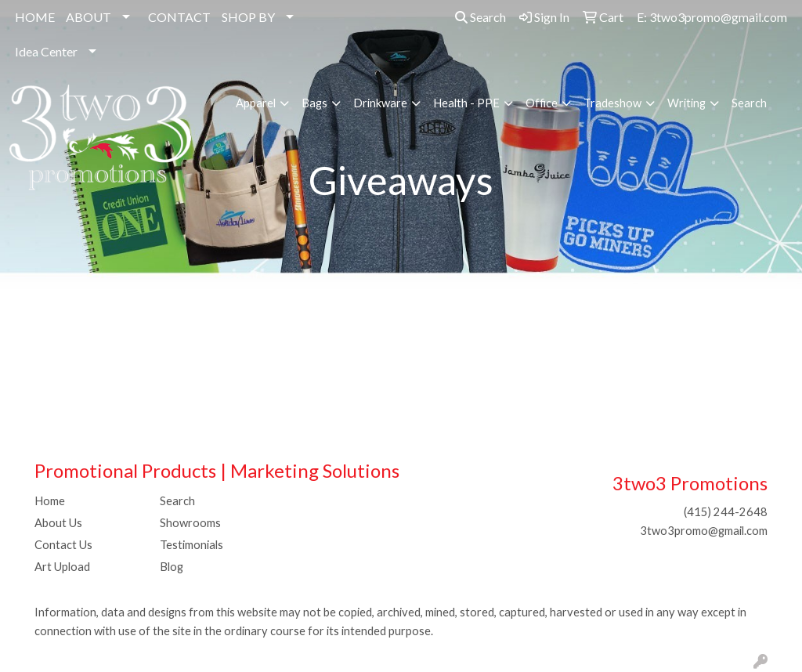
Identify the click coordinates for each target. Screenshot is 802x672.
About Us (58, 523)
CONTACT (179, 17)
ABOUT (89, 17)
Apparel (256, 103)
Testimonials (191, 545)
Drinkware (380, 103)
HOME (35, 17)
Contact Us (63, 545)
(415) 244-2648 (726, 512)
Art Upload (62, 567)
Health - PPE (466, 103)
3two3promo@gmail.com (704, 531)
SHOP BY (248, 17)
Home (50, 501)
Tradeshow (612, 103)
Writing (686, 103)
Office (542, 103)
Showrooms (190, 523)
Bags (314, 103)
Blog (172, 567)
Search (480, 17)
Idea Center (46, 51)
